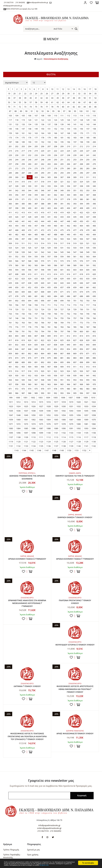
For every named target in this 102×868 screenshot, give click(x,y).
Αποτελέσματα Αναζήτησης (56, 59)
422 (81, 212)
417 (49, 212)
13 (68, 89)
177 (36, 138)
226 (81, 151)
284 (94, 168)
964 (56, 384)
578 (94, 261)
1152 (84, 450)
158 (94, 129)
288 (30, 173)
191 (36, 142)
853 (62, 349)
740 (56, 314)
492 (81, 235)
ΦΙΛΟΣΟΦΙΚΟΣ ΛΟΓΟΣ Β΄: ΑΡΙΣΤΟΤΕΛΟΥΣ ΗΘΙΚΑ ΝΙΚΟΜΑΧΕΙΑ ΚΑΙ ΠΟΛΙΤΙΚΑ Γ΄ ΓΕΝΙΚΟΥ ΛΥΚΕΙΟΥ (75, 663)
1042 (63, 411)
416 (43, 212)
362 (56, 195)
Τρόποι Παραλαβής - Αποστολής (12, 835)
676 (94, 292)
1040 (48, 411)
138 (56, 124)
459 (49, 226)
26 (47, 94)
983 (88, 389)
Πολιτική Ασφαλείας (12, 841)
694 (30, 301)
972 (17, 389)
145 (10, 129)
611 (36, 274)
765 (36, 323)
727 (62, 309)
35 (95, 94)
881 (62, 358)
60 (47, 102)
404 (56, 208)
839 (62, 345)
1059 (11, 420)
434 (68, 217)
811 (62, 336)
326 (94, 182)
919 (36, 371)
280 (68, 168)
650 (17, 287)
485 (36, 235)
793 (36, 331)
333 (49, 186)
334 (56, 186)
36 (9, 98)
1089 (56, 428)
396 (94, 204)
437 (88, 217)
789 (10, 331)
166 (56, 133)
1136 (48, 446)
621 (10, 279)
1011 (11, 402)
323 (75, 182)
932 (30, 376)
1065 (56, 420)
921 (49, 371)
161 (23, 133)
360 (43, 195)
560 (68, 257)
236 (56, 155)
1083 (11, 428)
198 (81, 142)
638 (30, 283)
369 (10, 199)
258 (17, 164)
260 (30, 164)
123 (49, 120)
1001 (25, 398)
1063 (41, 420)
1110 (33, 437)
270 (94, 164)
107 (36, 116)
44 (52, 98)
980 (68, 389)
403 (49, 208)
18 (95, 89)
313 (10, 182)
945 (23, 380)
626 (43, 279)
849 (36, 349)
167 (62, 133)
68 (90, 102)
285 (10, 173)
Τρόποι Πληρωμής (11, 829)
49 (79, 98)
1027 (41, 406)
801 (88, 331)
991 (49, 393)
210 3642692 (26, 2)
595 (23, 270)
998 (94, 393)
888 (17, 362)
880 (56, 358)
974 (30, 389)
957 (10, 384)
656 (56, 287)
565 (10, 261)
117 (10, 120)
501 (49, 239)
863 (36, 353)
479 (88, 230)
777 (23, 327)
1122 (33, 442)
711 (49, 305)
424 (94, 212)
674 (81, 292)
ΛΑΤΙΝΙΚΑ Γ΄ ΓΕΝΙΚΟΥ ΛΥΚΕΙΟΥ (27, 659)
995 (75, 393)
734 (17, 314)
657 (62, 287)
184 (81, 138)
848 (30, 349)
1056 (79, 415)
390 (56, 204)
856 (81, 349)
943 (10, 380)
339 (88, 186)
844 (94, 345)
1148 (54, 450)
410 (94, 208)
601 (62, 270)
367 (88, 195)
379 (75, 199)
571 (49, 261)
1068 (79, 420)
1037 (26, 411)
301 (23, 177)
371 (23, 199)
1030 (63, 406)
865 (49, 353)
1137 (56, 446)
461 (62, 226)
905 (36, 367)
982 (81, 389)
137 (49, 124)
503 (62, 239)
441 (23, 221)
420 (68, 212)
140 (68, 124)
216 (17, 151)
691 (10, 301)
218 (30, 151)
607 (10, 274)
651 (23, 287)
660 (81, 287)
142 (81, 124)
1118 (94, 437)
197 (75, 142)
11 (58, 89)
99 (75, 111)
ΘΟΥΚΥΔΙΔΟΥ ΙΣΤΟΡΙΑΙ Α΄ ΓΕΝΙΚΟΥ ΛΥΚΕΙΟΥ (75, 616)
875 (23, 358)
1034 (94, 406)
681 (36, 296)
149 (36, 129)
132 (17, 124)
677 (10, 296)
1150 (69, 450)
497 (23, 239)
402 (43, 208)
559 (62, 257)
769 (62, 323)
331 (36, 186)
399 (23, 208)
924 (68, 371)
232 (30, 155)
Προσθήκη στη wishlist (24, 492)
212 (81, 146)
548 (81, 252)
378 (68, 199)
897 (75, 362)
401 (36, 208)
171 (88, 133)
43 (47, 98)
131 (10, 124)
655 (49, 287)
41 (36, 98)
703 (88, 301)
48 (74, 98)
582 (30, 265)
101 (87, 111)
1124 (48, 442)
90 (26, 111)
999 (11, 398)
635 (10, 283)
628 (56, 279)
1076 (48, 424)
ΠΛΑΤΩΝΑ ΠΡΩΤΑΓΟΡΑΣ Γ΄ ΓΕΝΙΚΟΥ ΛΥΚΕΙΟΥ (27, 616)
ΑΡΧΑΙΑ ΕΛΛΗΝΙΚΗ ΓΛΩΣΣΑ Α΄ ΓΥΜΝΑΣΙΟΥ (75, 523)
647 (88, 283)
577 (88, 261)
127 (75, 120)
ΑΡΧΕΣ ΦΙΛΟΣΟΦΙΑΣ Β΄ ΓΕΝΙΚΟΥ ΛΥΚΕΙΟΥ (75, 709)
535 (88, 248)
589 (75, 265)
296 (81, 173)
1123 (41, 442)
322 (68, 182)
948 (43, 380)
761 (10, 323)
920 (43, 371)
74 (31, 107)
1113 (56, 437)
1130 (94, 442)
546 (68, 252)
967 (75, 384)
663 (10, 292)
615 (62, 274)
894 (56, 362)
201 (10, 146)
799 (75, 331)
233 (36, 155)
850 (43, 349)
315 (23, 182)
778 (30, 327)
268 (81, 164)
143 (88, 124)
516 (56, 243)
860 (17, 353)
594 (17, 270)
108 (43, 116)
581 (23, 265)
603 (75, 270)
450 (81, 221)
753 (49, 318)
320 (56, 182)
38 (20, 98)
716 (81, 305)
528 (43, 248)
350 (68, 190)
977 (49, 389)
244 (17, 160)
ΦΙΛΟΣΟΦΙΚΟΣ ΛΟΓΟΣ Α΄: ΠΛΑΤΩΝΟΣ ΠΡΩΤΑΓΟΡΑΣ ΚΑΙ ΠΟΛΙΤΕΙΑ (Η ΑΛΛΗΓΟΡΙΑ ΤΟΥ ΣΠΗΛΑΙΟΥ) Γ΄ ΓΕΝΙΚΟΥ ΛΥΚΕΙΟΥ (27, 712)
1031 (71, 406)
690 (94, 296)
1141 (86, 446)
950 (56, 380)
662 (94, 287)
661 (88, 287)
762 (17, 323)
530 (56, 248)
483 (23, 235)
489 (62, 235)
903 (23, 367)
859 (10, 353)
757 (75, 318)
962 (43, 384)
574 (68, 261)
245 (23, 160)
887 (10, 362)
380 (81, 199)
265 (62, 164)
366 (81, 195)
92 (37, 111)
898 (81, 362)
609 (23, 274)
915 (10, 371)
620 (94, 274)
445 (49, 221)
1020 (79, 402)
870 (81, 353)
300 (17, 177)
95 (53, 111)
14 (74, 89)
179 (49, 138)
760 (94, 318)
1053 (56, 415)
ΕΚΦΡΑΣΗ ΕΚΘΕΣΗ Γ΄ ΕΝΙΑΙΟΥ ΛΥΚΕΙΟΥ (27, 521)
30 (68, 94)
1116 (79, 437)
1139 (71, 446)
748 (17, 318)
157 (88, 129)
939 (75, 376)
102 (94, 111)
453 (10, 226)
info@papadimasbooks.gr (49, 805)
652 (30, 287)
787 (88, 327)
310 (81, 177)
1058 (94, 415)
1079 (71, 424)
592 (94, 265)
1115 (71, 437)
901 (10, 367)
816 (94, 336)
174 (17, 138)
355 (10, 195)
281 (75, 168)
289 (36, 173)
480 (94, 230)
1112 (48, 437)
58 (36, 102)
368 (94, 195)
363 (62, 195)
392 (68, 204)
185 (88, 138)
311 (88, 177)
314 (17, 182)
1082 (94, 424)
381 (88, 199)
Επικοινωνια (32, 844)
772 (81, 323)
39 (25, 98)
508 (94, 239)
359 (36, 195)
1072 (18, 424)
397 (10, 208)
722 (30, 309)
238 (68, 155)
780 (43, 327)
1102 (63, 433)
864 (43, 353)
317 (36, 182)
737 (36, 314)
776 (17, 327)
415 (36, 212)
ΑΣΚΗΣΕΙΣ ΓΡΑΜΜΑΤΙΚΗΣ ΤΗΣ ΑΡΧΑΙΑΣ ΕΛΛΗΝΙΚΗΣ (27, 478)
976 (43, 389)
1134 (33, 446)
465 (88, 226)
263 (49, 164)
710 (43, 305)
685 (62, 296)
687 (75, 296)
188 (17, 142)
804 (17, 336)
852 (56, 349)
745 (88, 314)
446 (56, 221)
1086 (33, 428)
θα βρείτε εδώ (32, 865)
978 (56, 389)
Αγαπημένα (91, 3)
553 (23, 257)
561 (75, 257)
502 (56, 239)
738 (43, 314)
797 (62, 331)
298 (94, 173)
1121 (26, 442)
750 (30, 318)
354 (94, 190)
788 (94, 327)
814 (81, 336)
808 (43, 336)
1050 (33, 415)
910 (68, 367)
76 (41, 107)
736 (30, 314)
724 (43, 309)
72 (20, 107)
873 (10, 358)
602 (68, 270)
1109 (26, 437)
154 (68, 129)
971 (10, 389)
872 (94, 353)
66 (79, 102)
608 (17, 274)
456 (30, 226)
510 (17, 243)
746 (94, 314)
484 (30, 235)
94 (48, 111)
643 (62, 283)
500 (43, 239)
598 (43, 270)
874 (17, 358)
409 (88, 208)
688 (81, 296)
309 (75, 177)
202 (17, 146)
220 (43, 151)
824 (56, 340)
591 (88, 265)
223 (62, 151)
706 (17, 305)
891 (36, 362)
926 (81, 371)
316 (30, 182)
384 (17, 204)
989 (36, 393)
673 (75, 292)
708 (30, 305)
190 (30, 142)
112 (68, 116)
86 (95, 107)
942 (94, 376)
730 (81, 309)
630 (68, 279)
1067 (71, 420)
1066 (63, 420)
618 (81, 274)
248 (43, 160)
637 (23, 283)
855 (75, 349)
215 (10, 151)
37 (14, 98)
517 (62, 243)
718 (94, 305)
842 (81, 345)
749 (23, 318)
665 (23, 292)
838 (56, 345)
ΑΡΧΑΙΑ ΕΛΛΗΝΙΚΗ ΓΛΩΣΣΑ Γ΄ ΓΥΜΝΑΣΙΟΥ (27, 568)
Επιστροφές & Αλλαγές (13, 846)
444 (43, 221)
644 (68, 283)
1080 (79, 424)
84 (85, 107)
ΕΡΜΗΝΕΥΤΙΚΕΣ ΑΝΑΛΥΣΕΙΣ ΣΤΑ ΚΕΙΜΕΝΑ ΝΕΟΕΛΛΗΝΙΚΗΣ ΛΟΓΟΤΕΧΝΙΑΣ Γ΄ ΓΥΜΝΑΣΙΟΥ (75, 569)
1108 (18, 437)
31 (74, 94)
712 (56, 305)
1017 (56, 402)
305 (49, 177)
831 (10, 345)
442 (30, 221)
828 (81, 340)
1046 (94, 411)
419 (62, 212)
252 (68, 160)
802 (94, 331)
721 (23, 309)
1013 (26, 402)
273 (23, 168)
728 (68, 309)
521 (88, 243)
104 (17, 116)
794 (43, 331)
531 (62, 248)
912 (81, 367)
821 (36, 340)
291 (49, 173)
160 (17, 133)
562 (81, 257)
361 (49, 195)
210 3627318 (11, 2)
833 (23, 345)
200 (94, 142)
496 (17, 239)
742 (68, 314)
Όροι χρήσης (33, 834)
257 (10, 164)
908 (56, 367)
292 (56, 173)
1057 (86, 415)
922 (56, 371)
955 (88, 380)
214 (94, 146)
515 (49, 243)
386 (30, 204)
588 (68, 265)
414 (30, 212)
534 (81, 248)
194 (56, 142)
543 (49, 252)
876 (30, 358)
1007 (71, 398)
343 (23, 190)
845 (10, 349)
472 (43, 230)
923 (62, 371)
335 (62, 186)
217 (23, 151)
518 (68, 243)
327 (10, 186)
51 (90, 98)
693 (23, 301)
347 (49, 190)
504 (68, 239)
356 (17, 195)
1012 (18, 402)
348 (56, 190)
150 (43, 129)
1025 (26, 406)
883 (75, 358)
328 (17, 186)
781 (49, 327)
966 (68, 384)
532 (68, 248)
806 (30, 336)
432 (56, 217)
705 (10, 305)
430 (43, 217)
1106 (94, 433)
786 (81, 327)
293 (62, 173)
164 (43, 133)
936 (56, 376)
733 (10, 314)
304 (43, 177)
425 (10, 217)
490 (68, 235)
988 (30, 393)
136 (43, 124)
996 (81, 393)
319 (49, 182)
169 (75, 133)
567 (23, 261)
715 (75, 305)
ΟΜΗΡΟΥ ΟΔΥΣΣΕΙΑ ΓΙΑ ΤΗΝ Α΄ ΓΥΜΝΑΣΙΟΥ (75, 478)
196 (68, 142)
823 (49, 340)
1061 (26, 420)
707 (23, 305)
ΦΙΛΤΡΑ (51, 74)
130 (94, 120)
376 (56, 199)
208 (56, 146)
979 (62, 389)
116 (94, 116)
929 (10, 376)
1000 (18, 398)
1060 (18, 420)
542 (43, 252)
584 (43, 265)
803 (10, 336)
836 (43, 345)
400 (30, 208)
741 (62, 314)
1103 (71, 433)
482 (17, 235)
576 (81, 261)
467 (10, 230)
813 (75, 336)
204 (30, 146)
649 (10, 287)
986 (17, 393)
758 (81, 318)
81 (68, 107)
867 (62, 353)
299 (10, 177)
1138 (63, 446)
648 (94, 283)
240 (81, 155)
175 (23, 138)
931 (23, 376)
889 (23, 362)
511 (23, 243)
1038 (33, 411)
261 (36, 164)
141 (75, 124)
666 (30, 292)
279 (62, 168)
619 (88, 274)
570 (43, 261)
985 (10, 393)
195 (62, 142)
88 (16, 111)
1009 (86, 398)
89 (21, 111)
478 (81, 230)
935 (49, 376)
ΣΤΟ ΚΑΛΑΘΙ (31, 492)
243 (10, 160)
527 (36, 248)
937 (62, 376)
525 (23, 248)
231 (23, 155)
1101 (56, 433)
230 (17, 155)
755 (62, 318)
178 (43, 138)
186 (94, 138)
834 (30, 345)
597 (36, 270)
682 (43, 296)
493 (88, 235)
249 (49, 160)
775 (10, 327)
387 (36, 204)
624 (30, 279)
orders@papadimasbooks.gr (46, 2)
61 (52, 102)
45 (58, 98)
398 (17, 208)
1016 (48, 402)
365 (75, 195)
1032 (79, 406)
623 (23, 279)
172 (94, 133)
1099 (41, 433)
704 (94, 301)
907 (49, 367)
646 (81, 283)
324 (81, 182)
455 (23, 226)
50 (85, 98)
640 (43, 283)
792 (30, 331)
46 (63, 98)
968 (81, 384)
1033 (86, 406)
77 (47, 107)
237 (62, 155)
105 (23, 116)
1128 (79, 442)
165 (49, 133)
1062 (33, 420)
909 (62, 367)
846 (17, 349)
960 (30, 384)
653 (36, 287)
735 (23, 314)
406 (68, 208)
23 (31, 94)
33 (85, 94)
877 (36, 358)
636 (17, 283)
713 (62, 305)
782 (56, 327)
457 (36, 226)
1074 (33, 424)
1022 (94, 402)
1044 (79, 411)
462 (68, 226)
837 (49, 345)
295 (75, 173)
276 (43, 168)
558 (56, 257)
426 (17, 217)
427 (23, 217)
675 (88, 292)
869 (75, 353)
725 (49, 309)
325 (88, 182)
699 (62, 301)
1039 (41, 411)
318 (43, 182)
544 (56, 252)
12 (63, 89)
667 (36, 292)
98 (70, 111)
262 (43, 164)
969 (88, 384)
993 (62, 393)
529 (49, 248)
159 (10, 133)
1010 (93, 398)
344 (30, 190)
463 (75, 226)
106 (30, 116)
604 (81, 270)
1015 (41, 402)
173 (10, 138)
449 (75, 221)
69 (95, 102)
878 (43, 358)
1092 (79, 428)
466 (94, 226)
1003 (40, 398)
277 (49, 168)
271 (10, 168)
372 (30, 199)
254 (81, 160)
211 (75, 146)
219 (36, 151)
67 (85, 102)
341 (10, 190)
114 (81, 116)
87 (10, 111)
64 (68, 102)
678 (17, 296)
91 (32, 111)
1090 (63, 428)
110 (56, 116)
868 (68, 353)
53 (9, 102)
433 (62, 217)
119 (23, 120)
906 (43, 367)
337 (75, 186)
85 (90, 107)
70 (9, 107)
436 (81, 217)
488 (56, 235)
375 (49, 199)
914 (94, 367)
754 (56, 318)
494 (94, 235)
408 (81, 208)
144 (94, 124)
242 (94, 155)
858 (94, 349)
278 (56, 168)
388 (43, 204)
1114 (63, 437)
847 (23, 349)
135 (36, 124)
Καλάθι (97, 3)
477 (75, 230)
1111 (41, 437)
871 (88, 353)
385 (23, 204)
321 (62, 182)
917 (23, 371)
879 (49, 358)
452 (94, 221)
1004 (48, 398)
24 (36, 94)
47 (68, 98)
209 (62, 146)
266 (68, 164)
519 (75, 243)
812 (68, 336)
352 (81, 190)
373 (36, 199)
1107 (11, 437)
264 (56, 164)
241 (88, 155)
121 (36, 120)
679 (23, 296)
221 (49, 151)
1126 (63, 442)
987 (23, 393)
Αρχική (37, 59)
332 (43, 186)
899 (88, 362)
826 (68, 340)
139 (62, 124)
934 (43, 376)
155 (75, 129)
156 (81, 129)
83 (79, 107)
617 (75, 274)
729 (75, 309)
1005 (56, 398)
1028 (48, 406)
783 (62, 327)
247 (36, 160)
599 (49, 270)
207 (49, 146)
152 (56, 129)
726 (56, 309)
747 (10, 318)
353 (88, 190)
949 (49, 380)
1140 (79, 446)
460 (56, 226)
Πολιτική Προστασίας (36, 839)
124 (56, 120)
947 (36, 380)
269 (88, 164)
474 (56, 230)
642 (56, 283)
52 (95, 98)
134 (30, 124)
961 (36, 384)
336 (68, 186)
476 (68, 230)
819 (23, 340)
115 (88, 116)
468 (17, 230)
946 (30, 380)
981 (75, 389)
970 (94, 384)
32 (79, 94)
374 (43, 199)
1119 (11, 442)
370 (17, 199)
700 (68, 301)
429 (36, 217)
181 (62, 138)
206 (43, 146)
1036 (18, 411)
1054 (63, 415)
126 (68, 120)
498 (30, 239)
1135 (41, 446)
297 (88, 173)
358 (30, 195)
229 (10, 155)
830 (94, 340)
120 (30, 120)
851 (49, 349)
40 (31, 98)
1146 (39, 450)
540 (30, 252)
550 (94, 252)
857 (88, 349)
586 (56, 265)
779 (36, 327)
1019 (71, 402)
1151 (77, 450)
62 (58, 102)
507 (88, 239)
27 (52, 94)
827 (75, 340)
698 (56, 301)
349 (62, 190)
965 (62, 384)
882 (68, 358)
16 (85, 89)
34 (90, 94)
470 (30, 230)
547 (75, 252)
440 (17, 221)
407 (75, 208)
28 (58, 94)
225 (75, 151)
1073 (26, 424)
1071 (11, 424)
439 (10, 221)
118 (17, 120)
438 (94, 217)
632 (81, 279)
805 (23, 336)
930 (17, 376)
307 (62, 177)
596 (30, 270)
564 (94, 257)
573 (62, 261)
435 (75, 217)
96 (59, 111)
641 (49, 283)
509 (10, 243)
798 (68, 331)
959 (23, 384)
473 (49, 230)
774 (94, 323)
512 (30, 243)
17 (90, 89)
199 (88, 142)
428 (30, 217)
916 (17, 371)
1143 (16, 450)
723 (36, 309)
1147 (46, 450)
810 (56, 336)
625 (36, 279)
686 (68, 296)
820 (30, 340)
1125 (56, 442)
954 (81, 380)
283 (88, 168)
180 (56, 138)
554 (30, 257)
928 (94, 371)
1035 (11, 411)
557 (49, 257)
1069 (86, 420)
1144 (24, 450)
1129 (86, 442)
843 (88, 345)
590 (81, 265)
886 (94, 358)
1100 (48, 433)
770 (68, 323)
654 (43, 287)
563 (88, 257)
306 (56, 177)
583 (36, 265)
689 (88, 296)
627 (49, 279)
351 (75, 190)
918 (30, 371)
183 (75, 138)
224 (68, 151)
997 (88, 393)
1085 (26, 428)
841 (75, 345)
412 (17, 212)
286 (17, 173)
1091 (71, 428)
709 (36, 305)
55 (20, 102)
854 (68, 349)
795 (49, 331)
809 (49, 336)
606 (94, 270)
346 (43, 190)
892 (43, 362)
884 (81, 358)
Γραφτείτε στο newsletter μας (51, 760)
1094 (94, 428)
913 (88, 367)
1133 (26, 446)
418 (56, 212)
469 (23, 230)
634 (94, 279)
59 (41, 102)
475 (62, 230)
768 (56, 323)
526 (30, 248)
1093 (86, 428)
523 (10, 248)
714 (68, 305)
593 (10, 270)
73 (25, 107)
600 (56, 270)
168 (68, 133)
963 (49, 384)
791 (23, 331)
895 (62, 362)
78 (52, 107)
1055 (71, 415)
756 (68, 318)
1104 (79, 433)
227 (88, 151)
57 (31, 102)
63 (63, 102)
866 (56, 353)
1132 (18, 446)
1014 (33, 402)
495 (10, 239)
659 (75, 287)
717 (88, 305)
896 (68, 362)
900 (94, 362)
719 (10, 309)
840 (68, 345)
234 (43, 155)
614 (56, 274)
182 (68, 138)
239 (75, 155)
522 (94, 243)
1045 (86, 411)
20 (14, 94)
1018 (63, 402)
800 (81, 331)
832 (17, 345)
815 (88, 336)
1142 (94, 446)
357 (23, 195)
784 (68, 327)
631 (75, 279)
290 (43, 173)
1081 (86, 424)
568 (30, 261)
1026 (33, 406)
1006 (63, 398)
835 (36, 345)
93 (43, 111)
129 (88, 120)
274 (30, 168)
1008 (78, 398)
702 (81, 301)
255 (88, 160)
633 (88, 279)
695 (36, 301)
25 (41, 94)
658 (68, 287)
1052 (48, 415)
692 (17, 301)
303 (36, 177)
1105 (86, 433)
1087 (41, 428)
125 (62, 120)
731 (88, 309)
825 (62, 340)
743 (75, 314)
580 (17, 265)
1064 (48, 420)
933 (36, 376)
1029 (56, 406)
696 (43, 301)
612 (43, 274)
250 (56, 160)
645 (75, 283)
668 (43, 292)
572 (56, 261)
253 (75, 160)
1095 (11, 433)
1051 (41, 415)
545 (62, 252)
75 (36, 107)
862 (30, 353)
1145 (31, 450)
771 (75, 323)
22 (25, 94)
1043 (71, 411)
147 (23, 129)
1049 (26, 415)
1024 (18, 406)
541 (36, 252)
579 (10, 265)
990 (43, 393)
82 (74, 107)
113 (75, 116)
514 (43, 243)
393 (75, 204)
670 (56, 292)
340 (94, 186)
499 (36, 239)
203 (23, 146)
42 (41, 98)
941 (88, 376)
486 (43, 235)
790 (17, 331)
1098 (33, 433)
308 (68, 177)
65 (74, 102)
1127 (71, 442)
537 (10, 252)
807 (36, 336)
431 (49, 217)
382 (94, 199)
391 (62, 204)
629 (62, 279)
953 (75, 380)
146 (17, 129)
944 (17, 380)
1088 (48, 428)
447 (62, 221)
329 (23, 186)
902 (17, 367)
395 (88, 204)
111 (62, 116)
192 (43, 142)
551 (10, 257)
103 (10, 116)
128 (81, 120)
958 (17, 384)
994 (68, 393)
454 (17, 226)
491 (75, 235)
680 (30, 296)
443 (36, 221)
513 (36, 243)
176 (30, 138)
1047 (11, 415)
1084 (18, 428)
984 (94, 389)
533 (75, 248)
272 (17, 168)
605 (88, 270)
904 (30, 367)
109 (49, 116)
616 (68, 274)
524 (17, 248)
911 (75, 367)
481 (10, 235)
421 (75, 212)
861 (23, 353)
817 (10, 340)
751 (36, 318)
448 (68, 221)
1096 (18, 433)
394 (81, 204)
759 (88, 318)
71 (14, 107)
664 (17, 292)
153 (62, 129)
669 (49, 292)
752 (43, 318)
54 (14, 102)
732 (94, 309)
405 (62, 208)
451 (88, 221)
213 (88, 146)
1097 (26, 433)
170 (81, 133)
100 (81, 111)
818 (17, 340)
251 (62, 160)
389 (49, 204)
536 (94, 248)
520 (81, 243)
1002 (33, 398)
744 (81, 314)
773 (88, 323)
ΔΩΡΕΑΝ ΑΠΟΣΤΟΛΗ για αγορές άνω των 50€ (23, 9)
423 (88, 212)
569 (36, 261)
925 (75, 371)
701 (75, 301)
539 (23, 252)
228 (94, 151)
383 (10, 204)
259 (23, 164)
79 (58, 107)
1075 (41, 424)
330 (30, 186)
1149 (62, 450)
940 (81, 376)
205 (36, 146)
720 (17, 309)
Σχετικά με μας (33, 829)
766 (43, 323)
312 (94, 177)
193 (49, 142)
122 (43, 120)
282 (81, 168)
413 (23, 212)
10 (52, 89)
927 (88, 371)
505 (75, 239)
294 (68, 173)
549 (88, 252)
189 (23, 142)
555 (36, 257)
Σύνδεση (85, 3)
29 (63, 94)
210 (68, 146)
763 (23, 323)
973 (23, 389)
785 (75, 327)
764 (30, 323)
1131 (11, 446)
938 (68, 376)
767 (49, 323)
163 (36, 133)
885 (88, 358)
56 (25, 102)
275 (36, 168)
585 (49, 265)
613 (49, 274)
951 (62, 380)
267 (75, 164)
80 (63, 107)
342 (17, 190)
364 (68, 195)
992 (56, 393)
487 (49, 235)
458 (43, 226)
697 (49, 301)
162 (30, 133)
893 (49, 362)
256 (94, 160)
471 (36, 230)
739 (49, 314)
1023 (11, 406)
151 (49, 129)
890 (30, 362)
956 (94, 380)
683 (49, 296)
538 (17, 252)
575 (75, 261)
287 (23, 173)
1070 (94, 420)
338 (81, 186)
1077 (56, 424)
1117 (86, 437)
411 (10, 212)
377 (62, 199)
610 (30, 274)
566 (17, 261)
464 (81, 226)
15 (79, 89)
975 (36, 389)
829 (88, 340)
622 (17, 279)
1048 (18, 415)
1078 (63, 424)
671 (62, 292)
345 (36, 190)
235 (49, 155)
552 (17, 257)
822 (43, 340)
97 (64, 111)
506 (81, 239)
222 (56, 151)
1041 (56, 411)
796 (56, 331)
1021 (86, 402)
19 (9, 94)
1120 (18, 442)
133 (23, 124)
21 (20, 94)
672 (68, 292)
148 (30, 129)
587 (62, 265)
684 (56, 296)
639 (36, 283)
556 (43, 257)
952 (68, 380)
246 (30, 160)
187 (10, 142)
